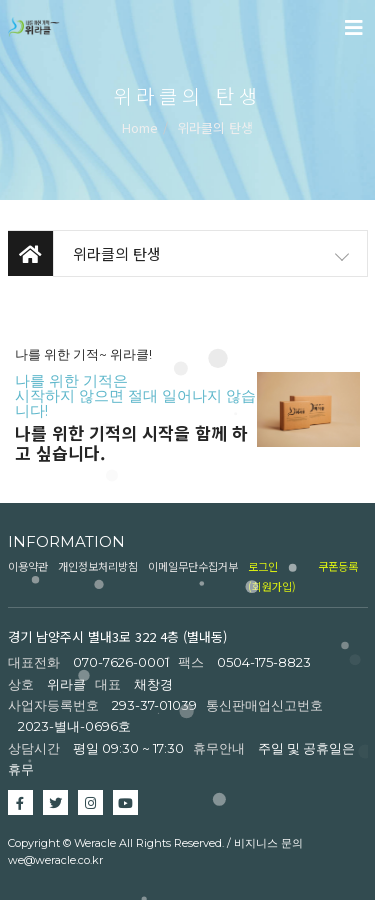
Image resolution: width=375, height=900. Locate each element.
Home (140, 127)
